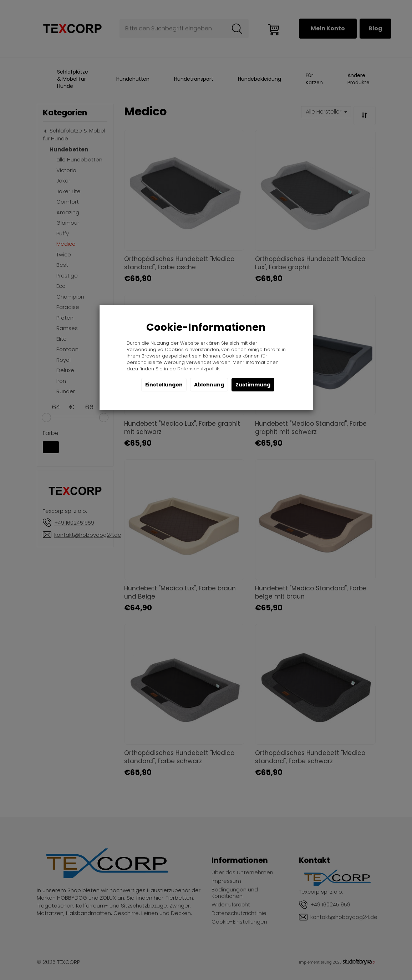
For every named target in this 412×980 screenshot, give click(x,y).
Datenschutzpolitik (198, 369)
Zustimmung (253, 385)
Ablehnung (209, 385)
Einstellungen (164, 385)
